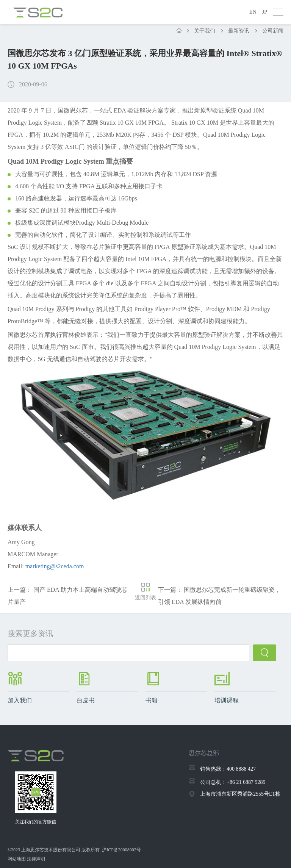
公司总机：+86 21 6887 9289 (233, 782)
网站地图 (17, 859)
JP (265, 12)
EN (253, 12)
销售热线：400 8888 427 (228, 769)
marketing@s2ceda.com (55, 566)
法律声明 (36, 859)
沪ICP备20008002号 (121, 850)
